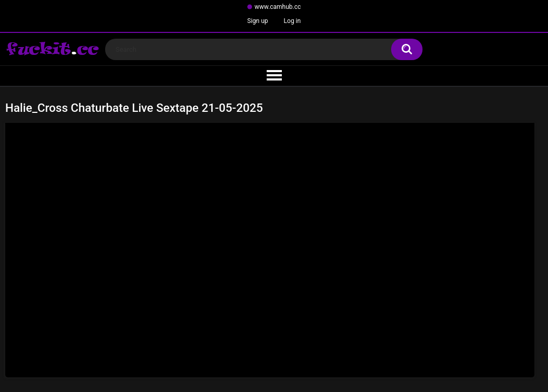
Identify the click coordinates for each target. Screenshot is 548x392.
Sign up (258, 21)
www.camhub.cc (278, 7)
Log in (293, 21)
